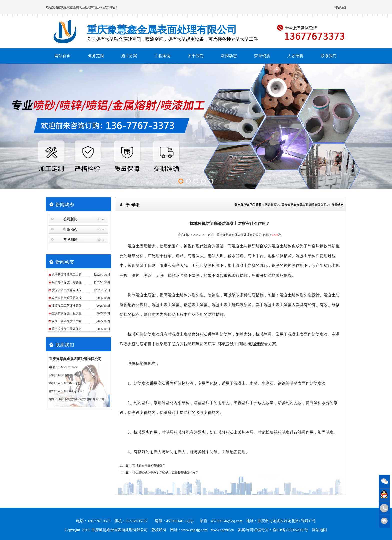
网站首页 (63, 56)
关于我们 (196, 56)
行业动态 (70, 230)
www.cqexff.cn (223, 530)
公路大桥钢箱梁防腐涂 (67, 298)
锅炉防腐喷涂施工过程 (67, 275)
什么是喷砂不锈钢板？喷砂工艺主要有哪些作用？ (165, 472)
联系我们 (329, 56)
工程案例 (162, 56)
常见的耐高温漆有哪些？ (149, 465)
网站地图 (340, 7)
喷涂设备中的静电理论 (67, 290)
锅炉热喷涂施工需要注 (67, 282)
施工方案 (129, 56)
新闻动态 (229, 56)
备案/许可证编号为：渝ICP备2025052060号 (273, 530)
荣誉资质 (262, 56)
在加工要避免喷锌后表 (67, 321)
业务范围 (96, 56)
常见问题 (70, 240)
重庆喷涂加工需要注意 (67, 329)
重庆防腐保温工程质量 (67, 313)
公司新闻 (70, 219)
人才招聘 (295, 56)
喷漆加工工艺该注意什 (67, 306)
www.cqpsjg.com (194, 530)
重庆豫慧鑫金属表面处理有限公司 (80, 7)
